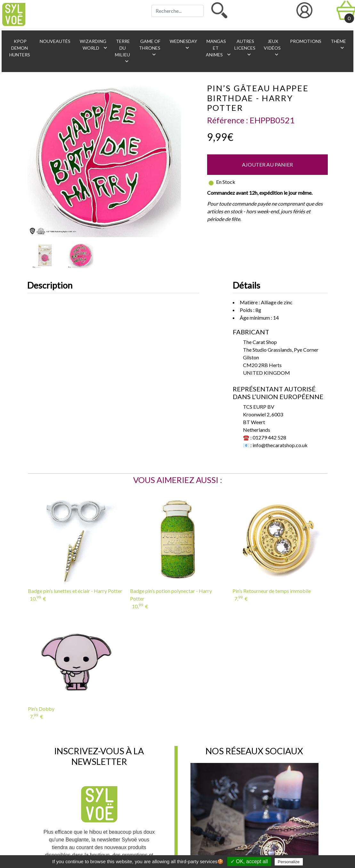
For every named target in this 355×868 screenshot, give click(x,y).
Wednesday (183, 45)
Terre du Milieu (122, 51)
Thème (338, 45)
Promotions (305, 41)
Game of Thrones (150, 48)
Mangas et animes (217, 48)
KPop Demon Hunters (20, 48)
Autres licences (245, 48)
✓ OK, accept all (249, 861)
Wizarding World (94, 45)
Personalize (289, 862)
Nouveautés (55, 41)
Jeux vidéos (272, 48)
